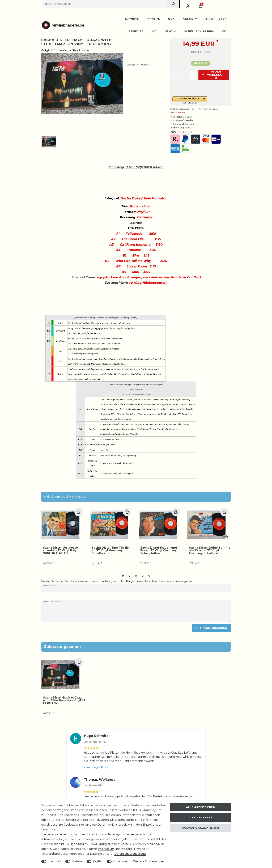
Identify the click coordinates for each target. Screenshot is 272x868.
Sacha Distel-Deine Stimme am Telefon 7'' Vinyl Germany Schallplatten (210, 551)
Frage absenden (211, 628)
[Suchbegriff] (105, 4)
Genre (189, 19)
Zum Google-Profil (96, 767)
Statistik (77, 861)
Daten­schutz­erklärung (130, 854)
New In (170, 31)
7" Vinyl (154, 19)
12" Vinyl (132, 19)
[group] (60, 525)
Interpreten (216, 19)
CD (224, 31)
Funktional (121, 861)
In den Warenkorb (213, 75)
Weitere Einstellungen (148, 861)
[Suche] (173, 4)
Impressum (106, 849)
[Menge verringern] (193, 75)
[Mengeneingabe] (178, 75)
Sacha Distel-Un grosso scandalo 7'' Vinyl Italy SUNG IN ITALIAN (60, 551)
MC (154, 31)
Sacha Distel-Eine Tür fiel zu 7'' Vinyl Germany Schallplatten (111, 551)
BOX (171, 19)
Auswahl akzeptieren (201, 828)
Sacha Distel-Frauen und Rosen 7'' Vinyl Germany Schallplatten (159, 551)
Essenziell (54, 861)
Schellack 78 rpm (199, 31)
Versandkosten (178, 112)
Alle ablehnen (201, 817)
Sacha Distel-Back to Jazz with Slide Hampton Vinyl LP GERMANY (64, 700)
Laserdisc (135, 31)
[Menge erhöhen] (187, 75)
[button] (201, 100)
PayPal (98, 861)
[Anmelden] (188, 6)
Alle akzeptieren (201, 807)
